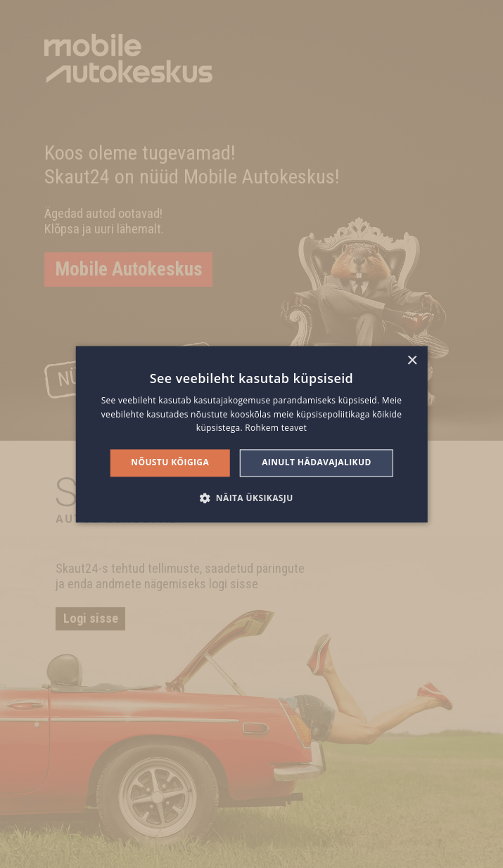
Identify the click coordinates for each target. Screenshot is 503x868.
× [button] (412, 361)
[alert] (251, 434)
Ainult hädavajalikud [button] (317, 463)
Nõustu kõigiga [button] (170, 463)
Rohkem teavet (276, 428)
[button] (251, 498)
